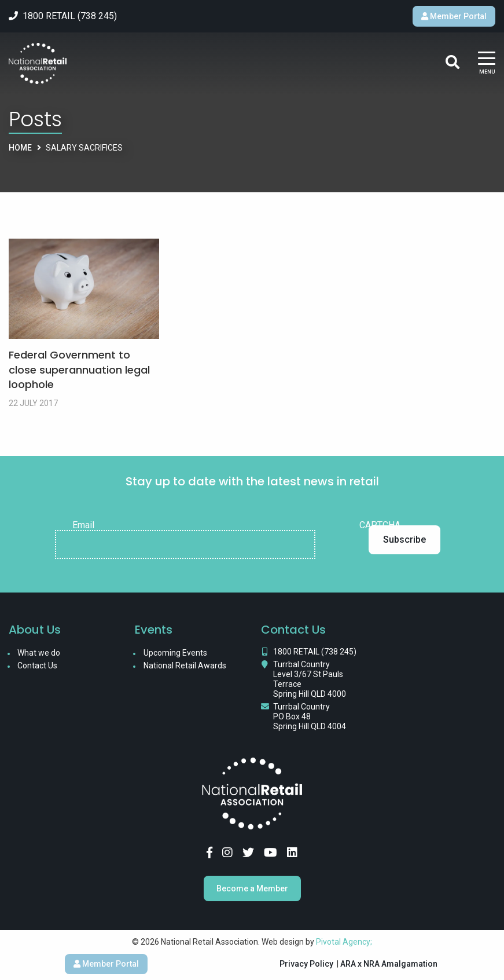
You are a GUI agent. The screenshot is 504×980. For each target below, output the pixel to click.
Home (20, 148)
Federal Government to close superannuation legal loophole (79, 369)
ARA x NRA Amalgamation (389, 964)
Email (83, 525)
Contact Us (37, 665)
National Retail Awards (185, 665)
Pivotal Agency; (344, 942)
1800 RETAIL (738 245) (315, 652)
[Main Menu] (487, 63)
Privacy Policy (306, 964)
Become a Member (252, 888)
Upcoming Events (175, 653)
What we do (39, 653)
